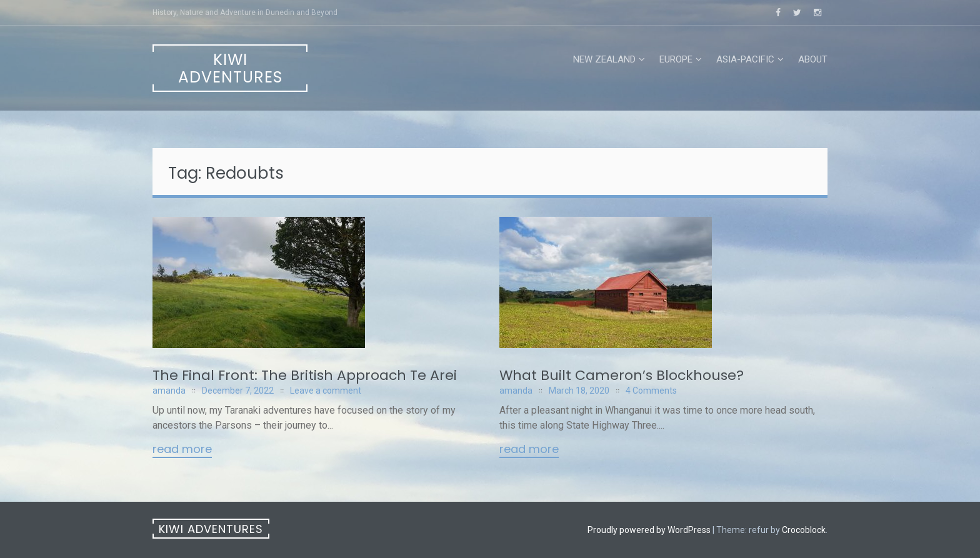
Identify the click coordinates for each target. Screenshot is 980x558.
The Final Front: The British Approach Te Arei (305, 375)
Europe (676, 59)
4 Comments (651, 391)
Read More (182, 450)
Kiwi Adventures (230, 68)
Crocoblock (804, 530)
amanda (169, 391)
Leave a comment (326, 391)
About (813, 59)
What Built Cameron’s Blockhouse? (622, 375)
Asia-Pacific (745, 59)
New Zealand (604, 59)
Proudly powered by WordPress (649, 530)
